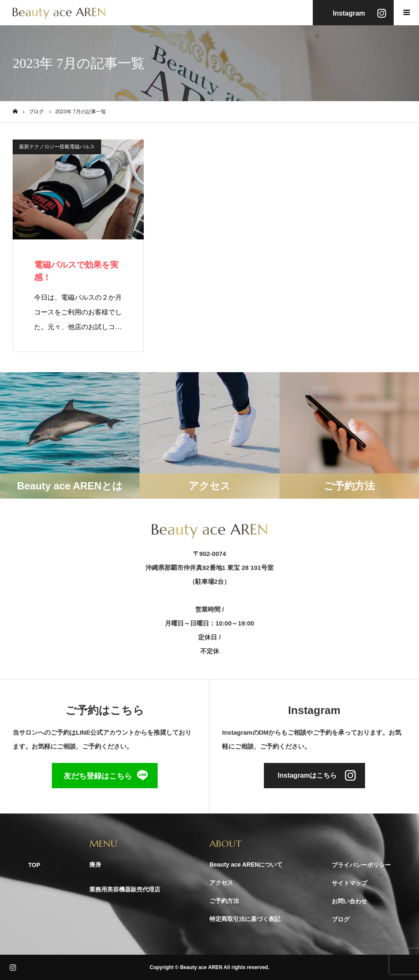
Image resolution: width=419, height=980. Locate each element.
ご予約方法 (224, 901)
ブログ (341, 919)
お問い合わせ (349, 901)
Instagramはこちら (307, 775)
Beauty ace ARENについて (246, 865)
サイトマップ (349, 883)
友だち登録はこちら (98, 776)
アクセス (221, 883)
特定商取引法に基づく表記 (245, 919)
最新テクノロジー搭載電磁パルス (57, 147)
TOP (34, 865)
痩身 (95, 865)
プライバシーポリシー (361, 865)
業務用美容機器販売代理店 (125, 889)
